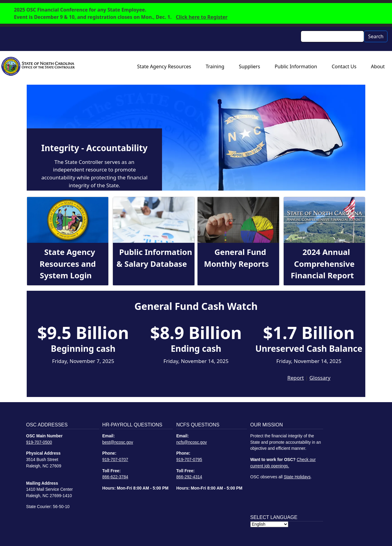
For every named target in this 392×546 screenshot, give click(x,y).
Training (215, 66)
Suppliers (249, 66)
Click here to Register (202, 17)
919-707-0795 (189, 460)
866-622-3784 (115, 477)
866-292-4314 (189, 477)
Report (296, 378)
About (378, 66)
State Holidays (297, 477)
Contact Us (344, 66)
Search (376, 36)
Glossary (320, 378)
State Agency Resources (164, 66)
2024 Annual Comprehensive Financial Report (323, 264)
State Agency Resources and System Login (68, 264)
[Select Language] (269, 524)
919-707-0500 (39, 442)
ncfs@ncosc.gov (192, 442)
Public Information (296, 66)
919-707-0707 (115, 460)
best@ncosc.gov (118, 442)
